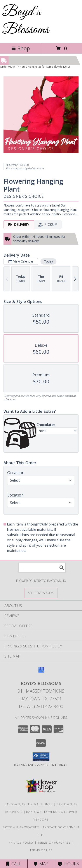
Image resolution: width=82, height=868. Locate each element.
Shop (21, 48)
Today (48, 261)
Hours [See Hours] (68, 864)
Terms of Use (41, 850)
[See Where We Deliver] (41, 593)
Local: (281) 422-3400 (41, 706)
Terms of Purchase (54, 843)
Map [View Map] (41, 864)
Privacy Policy (21, 843)
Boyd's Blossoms (25, 21)
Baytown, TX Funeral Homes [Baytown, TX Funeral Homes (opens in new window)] (29, 804)
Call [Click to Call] (14, 864)
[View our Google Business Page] (41, 672)
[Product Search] (42, 568)
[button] (41, 757)
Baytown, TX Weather (21, 827)
